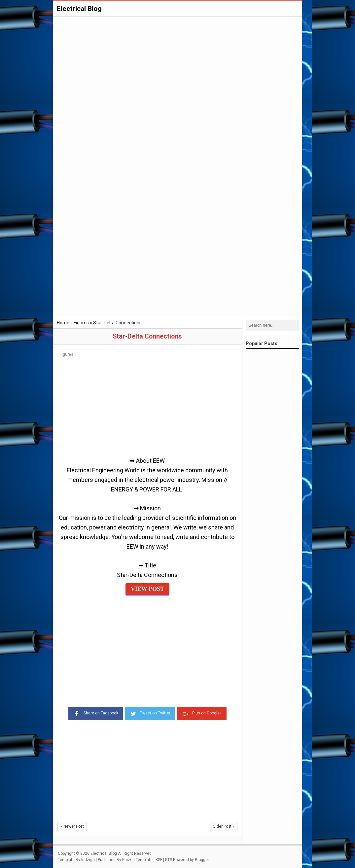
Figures (66, 354)
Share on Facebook (96, 713)
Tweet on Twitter (150, 713)
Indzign (88, 860)
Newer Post (72, 826)
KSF (159, 860)
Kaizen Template (137, 860)
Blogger (202, 860)
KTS (169, 860)
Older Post (224, 826)
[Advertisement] (177, 67)
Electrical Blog (79, 9)
